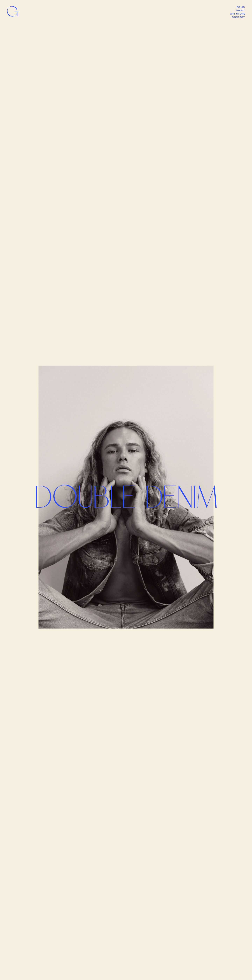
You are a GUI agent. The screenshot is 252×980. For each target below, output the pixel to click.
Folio (241, 7)
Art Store (238, 14)
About (240, 10)
